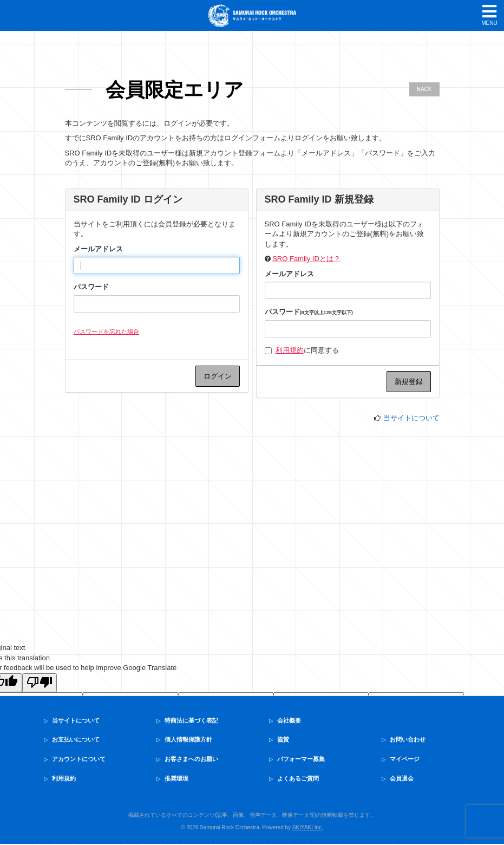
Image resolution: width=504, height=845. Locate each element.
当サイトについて (411, 418)
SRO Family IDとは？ (306, 259)
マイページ (405, 759)
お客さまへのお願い (191, 759)
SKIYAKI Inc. (308, 827)
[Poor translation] (40, 683)
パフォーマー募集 (301, 759)
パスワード (91, 287)
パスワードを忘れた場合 (106, 331)
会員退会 (402, 778)
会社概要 (289, 720)
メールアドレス (98, 249)
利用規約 (290, 350)
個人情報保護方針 (188, 739)
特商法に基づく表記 (191, 720)
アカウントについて (79, 759)
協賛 (283, 739)
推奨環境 (176, 778)
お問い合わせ (408, 739)
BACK (424, 89)
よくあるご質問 (298, 778)
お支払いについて (76, 739)
